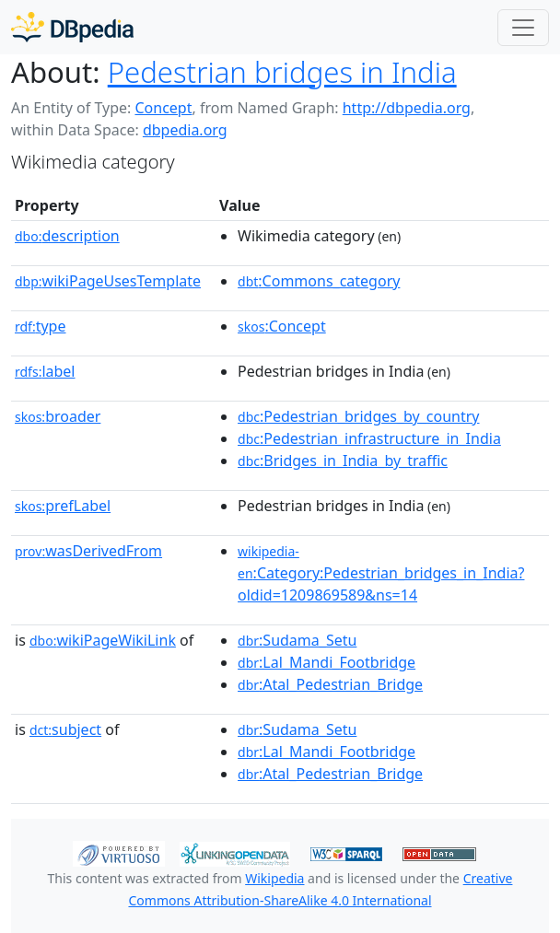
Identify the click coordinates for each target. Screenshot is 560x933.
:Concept (282, 326)
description (67, 236)
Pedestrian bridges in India (282, 72)
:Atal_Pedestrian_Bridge (330, 684)
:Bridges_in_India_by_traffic (343, 461)
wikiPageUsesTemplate (108, 281)
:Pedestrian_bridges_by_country (358, 416)
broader (58, 416)
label (45, 371)
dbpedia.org (185, 130)
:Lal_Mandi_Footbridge (327, 662)
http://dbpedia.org (407, 108)
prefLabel (63, 506)
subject (65, 729)
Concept (163, 108)
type (41, 326)
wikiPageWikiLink (103, 640)
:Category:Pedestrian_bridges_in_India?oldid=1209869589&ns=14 (381, 574)
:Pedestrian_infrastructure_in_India (369, 438)
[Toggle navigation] (523, 28)
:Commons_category (319, 281)
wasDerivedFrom (88, 551)
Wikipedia (274, 878)
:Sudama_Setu (297, 640)
